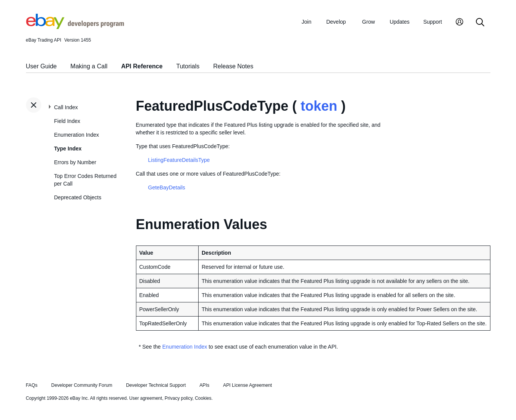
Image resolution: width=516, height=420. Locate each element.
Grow (368, 22)
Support (433, 22)
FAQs (32, 385)
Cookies (203, 398)
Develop (336, 22)
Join (307, 22)
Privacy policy (178, 398)
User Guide (41, 66)
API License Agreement (247, 385)
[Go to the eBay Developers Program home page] (75, 27)
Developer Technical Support (156, 385)
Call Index (66, 107)
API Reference (142, 66)
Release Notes (233, 66)
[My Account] (459, 23)
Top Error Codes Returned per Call (85, 180)
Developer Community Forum (82, 385)
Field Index (67, 121)
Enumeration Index (77, 135)
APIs (204, 385)
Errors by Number (75, 162)
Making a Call (89, 66)
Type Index (68, 149)
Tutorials (188, 66)
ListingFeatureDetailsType (179, 160)
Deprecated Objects (78, 197)
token (319, 106)
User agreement (146, 398)
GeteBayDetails (167, 187)
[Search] (480, 23)
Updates (400, 22)
